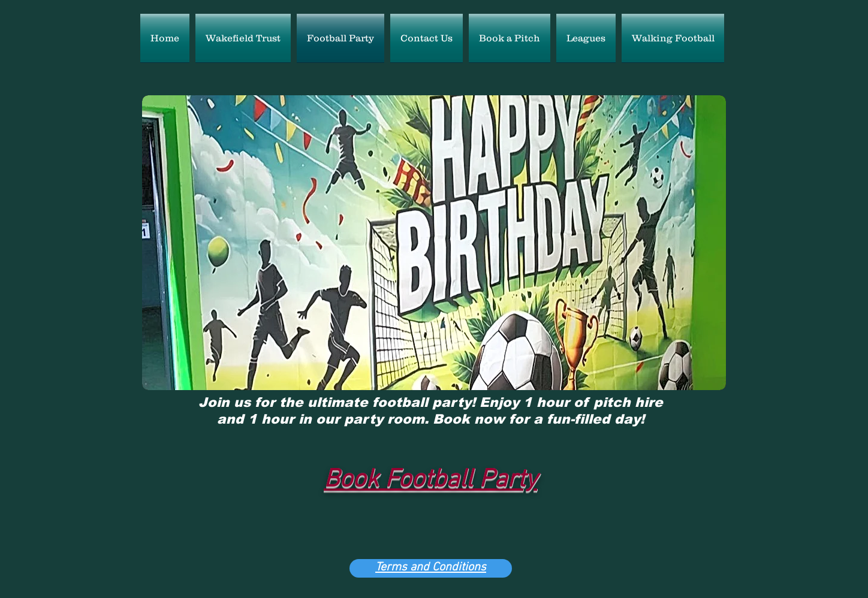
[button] (434, 243)
